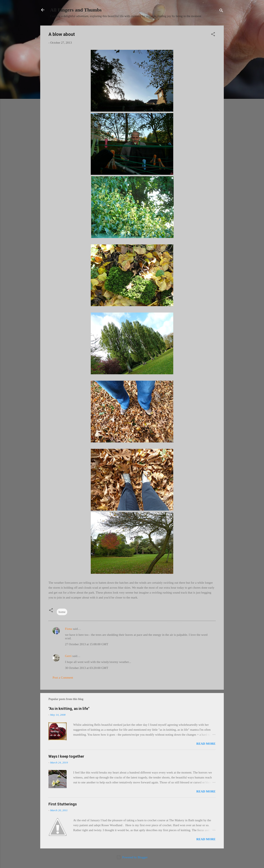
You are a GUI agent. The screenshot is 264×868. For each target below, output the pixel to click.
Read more (206, 744)
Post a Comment (63, 678)
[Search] (221, 11)
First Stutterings (63, 804)
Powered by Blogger (132, 857)
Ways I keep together (66, 756)
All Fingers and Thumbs (76, 10)
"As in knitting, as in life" (69, 709)
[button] (213, 35)
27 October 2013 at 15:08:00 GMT (87, 644)
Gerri (68, 656)
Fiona (68, 629)
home (62, 612)
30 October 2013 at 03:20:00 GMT (87, 668)
